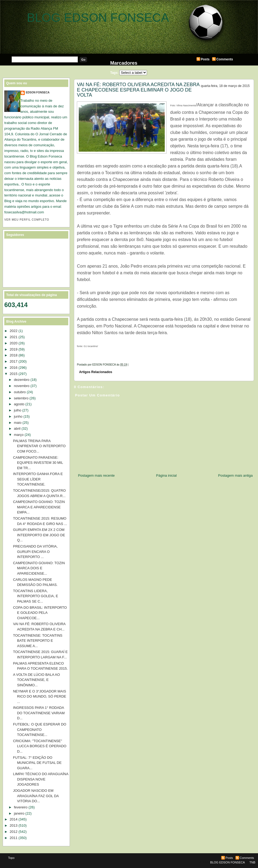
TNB (252, 862)
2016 (14, 368)
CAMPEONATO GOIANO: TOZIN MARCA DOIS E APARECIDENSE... (39, 568)
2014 (14, 819)
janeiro (19, 813)
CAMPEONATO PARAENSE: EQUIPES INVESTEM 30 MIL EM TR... (38, 463)
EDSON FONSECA (38, 92)
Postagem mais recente (96, 475)
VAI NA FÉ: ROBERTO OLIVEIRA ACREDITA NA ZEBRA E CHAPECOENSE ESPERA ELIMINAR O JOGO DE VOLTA (138, 90)
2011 (14, 838)
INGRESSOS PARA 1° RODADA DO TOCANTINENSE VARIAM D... (39, 713)
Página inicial (166, 475)
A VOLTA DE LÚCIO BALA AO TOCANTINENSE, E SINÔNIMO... (36, 680)
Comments (225, 59)
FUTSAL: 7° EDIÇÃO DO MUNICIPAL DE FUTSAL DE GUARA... (37, 763)
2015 (14, 374)
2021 (14, 337)
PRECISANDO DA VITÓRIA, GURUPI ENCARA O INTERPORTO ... (35, 552)
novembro (22, 386)
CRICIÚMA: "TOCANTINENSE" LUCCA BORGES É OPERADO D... (40, 746)
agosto (19, 404)
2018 (14, 355)
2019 (14, 349)
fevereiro (21, 807)
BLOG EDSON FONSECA (98, 18)
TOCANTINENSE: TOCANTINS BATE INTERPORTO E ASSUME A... (37, 641)
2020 (14, 343)
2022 (14, 331)
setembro (21, 398)
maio (18, 423)
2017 (14, 361)
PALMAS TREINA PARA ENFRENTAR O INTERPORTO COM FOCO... (39, 446)
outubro (20, 392)
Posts (205, 59)
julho (18, 410)
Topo (11, 858)
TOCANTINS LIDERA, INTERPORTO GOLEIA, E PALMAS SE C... (35, 596)
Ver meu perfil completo (27, 220)
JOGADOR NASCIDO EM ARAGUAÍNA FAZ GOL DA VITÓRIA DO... (36, 796)
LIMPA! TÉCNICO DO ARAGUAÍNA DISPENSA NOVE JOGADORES (40, 779)
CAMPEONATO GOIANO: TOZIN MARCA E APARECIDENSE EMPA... (39, 507)
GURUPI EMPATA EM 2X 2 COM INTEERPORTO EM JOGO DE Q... (39, 535)
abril (17, 428)
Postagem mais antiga (236, 475)
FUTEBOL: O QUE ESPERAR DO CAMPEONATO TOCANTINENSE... (40, 730)
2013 (14, 825)
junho (18, 416)
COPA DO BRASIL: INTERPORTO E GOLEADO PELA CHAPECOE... (40, 613)
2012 (14, 832)
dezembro (22, 380)
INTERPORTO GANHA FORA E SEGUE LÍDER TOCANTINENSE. (38, 479)
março (19, 435)
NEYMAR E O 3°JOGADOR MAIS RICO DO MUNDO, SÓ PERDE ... (40, 696)
